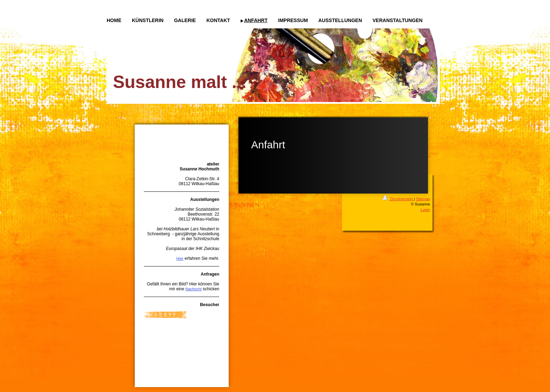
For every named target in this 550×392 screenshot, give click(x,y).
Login (425, 210)
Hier (180, 258)
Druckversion (398, 199)
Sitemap (423, 199)
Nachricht (194, 289)
